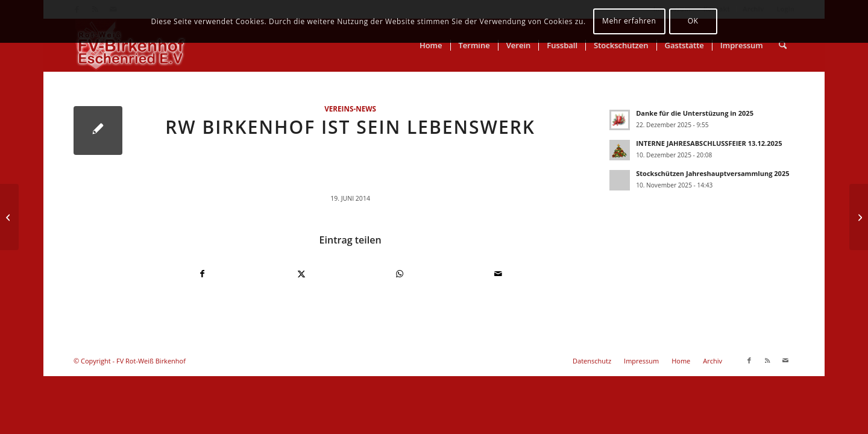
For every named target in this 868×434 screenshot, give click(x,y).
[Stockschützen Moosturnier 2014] (9, 217)
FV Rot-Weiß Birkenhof (151, 361)
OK (693, 21)
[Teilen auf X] (302, 274)
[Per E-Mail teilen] (499, 274)
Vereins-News (350, 108)
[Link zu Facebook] (749, 360)
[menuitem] (431, 45)
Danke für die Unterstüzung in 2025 (695, 113)
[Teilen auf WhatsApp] (400, 274)
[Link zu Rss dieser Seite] (767, 360)
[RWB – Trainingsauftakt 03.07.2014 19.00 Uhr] (859, 217)
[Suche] (783, 45)
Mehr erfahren (629, 21)
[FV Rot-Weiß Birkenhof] (131, 45)
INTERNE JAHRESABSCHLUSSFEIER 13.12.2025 (709, 143)
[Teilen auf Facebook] (203, 274)
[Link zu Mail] (785, 360)
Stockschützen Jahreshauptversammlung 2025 (712, 173)
